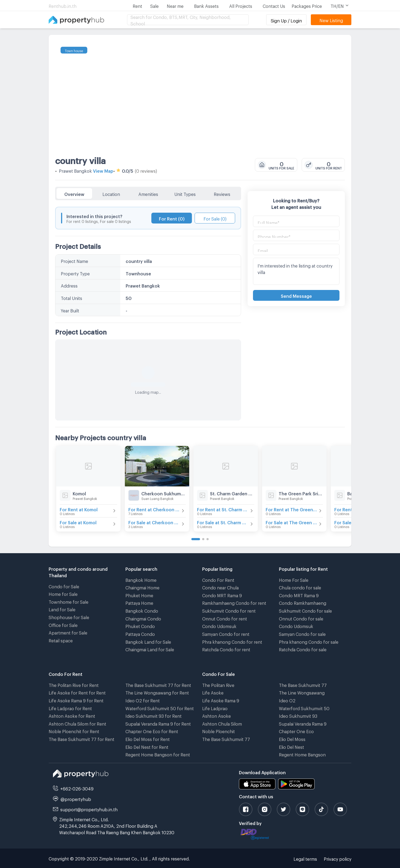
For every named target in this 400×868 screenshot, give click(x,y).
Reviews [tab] (222, 193)
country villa (80, 159)
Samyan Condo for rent (226, 633)
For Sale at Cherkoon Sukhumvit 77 (154, 522)
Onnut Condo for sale (301, 618)
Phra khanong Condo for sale (309, 641)
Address (69, 285)
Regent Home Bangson (302, 754)
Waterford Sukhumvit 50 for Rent (160, 708)
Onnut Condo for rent (225, 618)
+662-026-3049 (77, 788)
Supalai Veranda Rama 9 (303, 723)
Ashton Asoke (216, 715)
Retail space (61, 640)
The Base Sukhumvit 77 (226, 738)
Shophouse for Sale (69, 617)
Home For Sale (294, 579)
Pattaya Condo (140, 633)
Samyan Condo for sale (302, 633)
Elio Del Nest (291, 746)
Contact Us (274, 5)
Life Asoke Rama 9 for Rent (76, 700)
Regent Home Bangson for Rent (158, 754)
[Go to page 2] (203, 539)
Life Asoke (213, 692)
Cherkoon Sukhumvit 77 (164, 493)
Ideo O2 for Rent (143, 700)
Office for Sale (63, 624)
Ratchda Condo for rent (226, 649)
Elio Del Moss (292, 738)
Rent (137, 5)
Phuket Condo (140, 625)
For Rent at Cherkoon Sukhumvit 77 (154, 509)
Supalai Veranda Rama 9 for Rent (158, 723)
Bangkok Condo (142, 610)
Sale (154, 5)
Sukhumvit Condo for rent (229, 610)
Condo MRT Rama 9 (222, 595)
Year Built (70, 310)
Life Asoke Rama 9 (221, 700)
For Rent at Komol (79, 509)
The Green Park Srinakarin (301, 493)
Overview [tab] (74, 193)
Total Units (71, 297)
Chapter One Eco (296, 731)
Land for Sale (62, 609)
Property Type (75, 273)
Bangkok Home (141, 579)
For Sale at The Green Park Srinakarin (292, 522)
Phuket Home (139, 595)
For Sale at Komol (78, 522)
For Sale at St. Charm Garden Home (223, 522)
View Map (103, 170)
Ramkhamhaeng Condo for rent (234, 602)
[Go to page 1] (196, 539)
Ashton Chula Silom (222, 723)
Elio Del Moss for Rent (148, 738)
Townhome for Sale (69, 601)
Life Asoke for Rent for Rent (77, 692)
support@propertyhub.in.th (89, 809)
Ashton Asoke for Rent (72, 715)
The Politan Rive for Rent (74, 684)
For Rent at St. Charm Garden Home (223, 509)
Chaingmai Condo (143, 618)
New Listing (331, 20)
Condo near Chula (220, 587)
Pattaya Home (139, 602)
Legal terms (305, 858)
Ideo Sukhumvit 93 (298, 715)
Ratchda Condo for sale (303, 649)
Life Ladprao (215, 708)
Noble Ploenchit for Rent (74, 731)
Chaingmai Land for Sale (150, 649)
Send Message (296, 295)
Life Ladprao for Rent (70, 708)
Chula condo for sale (300, 587)
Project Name (74, 260)
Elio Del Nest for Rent (147, 746)
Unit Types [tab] (185, 193)
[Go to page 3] (208, 539)
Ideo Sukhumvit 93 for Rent (154, 715)
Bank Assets (206, 5)
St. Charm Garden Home (232, 493)
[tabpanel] (148, 310)
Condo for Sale (64, 586)
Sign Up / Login (286, 20)
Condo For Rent (218, 579)
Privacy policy (338, 858)
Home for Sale (63, 593)
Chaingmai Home (142, 587)
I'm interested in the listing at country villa (296, 271)
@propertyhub (76, 798)
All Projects (241, 5)
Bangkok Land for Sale (148, 641)
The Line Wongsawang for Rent (157, 692)
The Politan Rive (218, 684)
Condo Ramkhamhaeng (303, 602)
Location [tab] (111, 193)
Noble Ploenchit (219, 731)
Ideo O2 (287, 700)
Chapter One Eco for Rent (152, 731)
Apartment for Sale (68, 632)
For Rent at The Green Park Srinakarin (292, 509)
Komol (79, 493)
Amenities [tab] (148, 193)
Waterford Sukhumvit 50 (304, 708)
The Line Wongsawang (302, 692)
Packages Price (307, 5)
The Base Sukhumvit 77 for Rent (81, 738)
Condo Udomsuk (219, 625)
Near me (175, 5)
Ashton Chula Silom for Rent (77, 723)
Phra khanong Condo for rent (232, 641)
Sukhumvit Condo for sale (305, 610)
